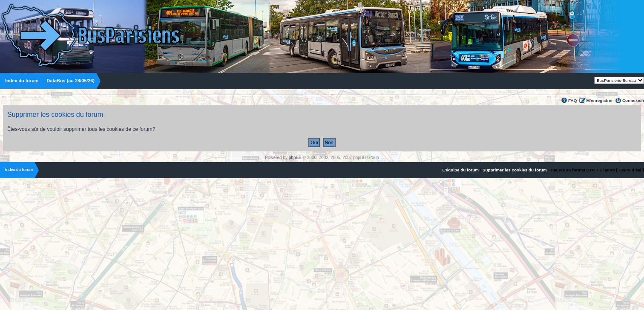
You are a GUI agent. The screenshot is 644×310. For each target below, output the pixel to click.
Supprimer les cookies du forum (515, 170)
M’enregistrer (599, 100)
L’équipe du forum (460, 170)
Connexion (633, 100)
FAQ (572, 100)
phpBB (295, 158)
